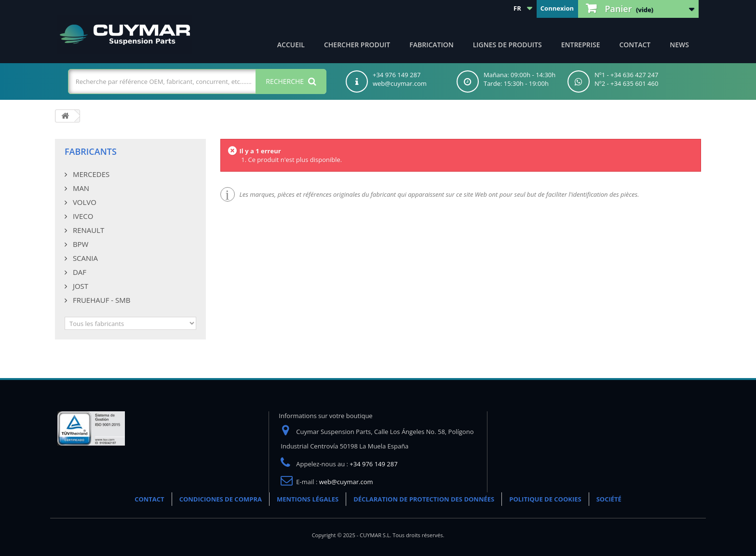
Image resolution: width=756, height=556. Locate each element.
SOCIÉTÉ (609, 499)
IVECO (82, 216)
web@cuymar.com (346, 482)
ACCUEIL (291, 45)
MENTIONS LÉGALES (308, 499)
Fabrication (431, 45)
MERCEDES (90, 174)
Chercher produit (357, 45)
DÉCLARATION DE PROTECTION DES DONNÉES (424, 499)
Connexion (557, 8)
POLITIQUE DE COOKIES (545, 499)
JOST (80, 286)
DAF (79, 272)
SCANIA (84, 258)
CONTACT (635, 45)
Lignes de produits (507, 45)
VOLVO (84, 202)
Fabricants (91, 151)
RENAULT (88, 230)
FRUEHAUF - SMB (101, 300)
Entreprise (581, 45)
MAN (80, 188)
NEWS (679, 45)
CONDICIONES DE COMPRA (221, 499)
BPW (80, 244)
